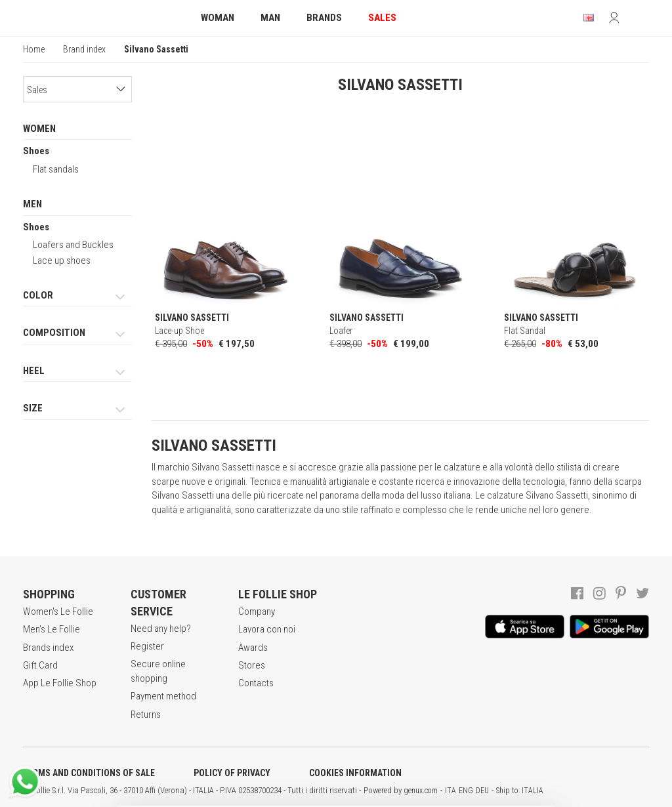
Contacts (256, 683)
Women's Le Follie (58, 611)
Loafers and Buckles (73, 245)
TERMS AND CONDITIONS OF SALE (89, 773)
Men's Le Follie (52, 629)
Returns (146, 714)
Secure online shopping (158, 671)
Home (34, 49)
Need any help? (161, 629)
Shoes (36, 151)
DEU (482, 791)
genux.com (421, 791)
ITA (451, 791)
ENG (466, 791)
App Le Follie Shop (60, 683)
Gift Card (40, 665)
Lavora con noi (267, 629)
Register (147, 646)
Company (257, 611)
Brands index (48, 648)
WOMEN (39, 129)
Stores (252, 665)
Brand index (84, 49)
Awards (253, 648)
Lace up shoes (62, 260)
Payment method (163, 696)
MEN (32, 204)
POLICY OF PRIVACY (232, 773)
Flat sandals (56, 169)
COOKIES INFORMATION (355, 773)
